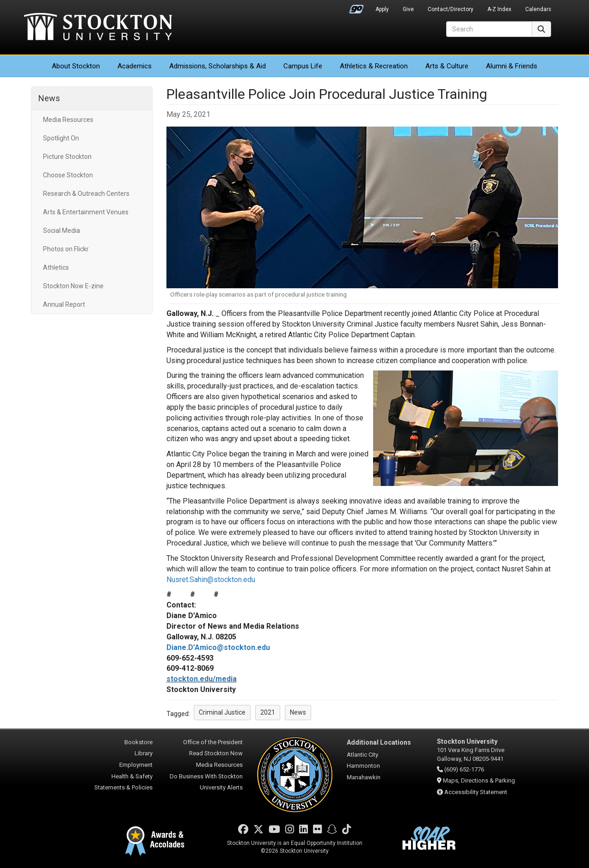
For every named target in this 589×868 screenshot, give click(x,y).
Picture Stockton (67, 157)
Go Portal (356, 7)
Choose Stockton (68, 175)
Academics (135, 66)
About (76, 66)
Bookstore (138, 742)
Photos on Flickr (66, 249)
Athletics (374, 66)
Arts (447, 66)
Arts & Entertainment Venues (86, 212)
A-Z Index (499, 9)
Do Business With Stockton (206, 776)
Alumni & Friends (512, 66)
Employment (136, 765)
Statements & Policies (123, 787)
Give (408, 9)
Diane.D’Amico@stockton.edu (218, 647)
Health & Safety (132, 776)
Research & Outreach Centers (86, 194)
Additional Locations (379, 742)
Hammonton (363, 766)
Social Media (61, 231)
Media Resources (68, 120)
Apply (382, 9)
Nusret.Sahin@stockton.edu (211, 580)
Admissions (218, 66)
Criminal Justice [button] (222, 712)
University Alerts (221, 787)
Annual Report (64, 304)
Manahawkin (364, 777)
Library (144, 753)
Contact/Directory (451, 9)
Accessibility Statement (476, 792)
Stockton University (98, 28)
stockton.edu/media (202, 679)
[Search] (489, 29)
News (49, 98)
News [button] (298, 712)
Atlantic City (362, 755)
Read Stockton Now (216, 753)
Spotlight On (61, 138)
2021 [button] (268, 712)
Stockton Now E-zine (73, 286)
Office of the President (213, 742)
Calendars (538, 9)
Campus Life (303, 66)
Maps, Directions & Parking (479, 780)
